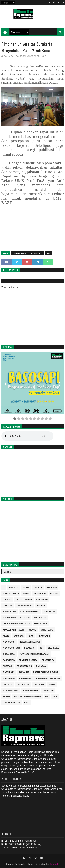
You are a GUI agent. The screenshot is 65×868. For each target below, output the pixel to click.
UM (47, 696)
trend (6, 696)
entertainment (24, 599)
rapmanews (26, 678)
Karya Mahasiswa (30, 611)
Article (38, 587)
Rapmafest (9, 678)
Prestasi (8, 666)
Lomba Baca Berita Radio (17, 623)
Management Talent (14, 630)
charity (7, 599)
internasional (25, 605)
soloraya (39, 684)
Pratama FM (48, 660)
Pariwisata (9, 660)
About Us (13, 587)
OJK (42, 648)
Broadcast (40, 593)
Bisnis (26, 593)
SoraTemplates (25, 864)
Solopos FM (23, 684)
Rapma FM (24, 672)
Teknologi (48, 690)
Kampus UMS (10, 611)
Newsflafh (44, 636)
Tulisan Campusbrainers (27, 696)
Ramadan (41, 666)
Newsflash (37, 253)
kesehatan (49, 611)
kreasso (25, 617)
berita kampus (20, 253)
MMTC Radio (47, 630)
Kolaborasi (10, 617)
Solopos (8, 684)
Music (6, 636)
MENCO (33, 630)
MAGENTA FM (41, 623)
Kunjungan (40, 617)
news (31, 636)
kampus (41, 605)
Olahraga (53, 648)
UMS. (27, 702)
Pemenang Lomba (28, 660)
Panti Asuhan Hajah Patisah (34, 654)
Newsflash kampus (30, 642)
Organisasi (9, 654)
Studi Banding (11, 690)
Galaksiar (42, 599)
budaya (54, 593)
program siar (24, 666)
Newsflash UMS (12, 648)
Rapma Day (9, 672)
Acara (26, 587)
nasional (18, 636)
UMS (48, 253)
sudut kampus (30, 690)
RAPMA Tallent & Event (46, 672)
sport (52, 684)
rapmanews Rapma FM (48, 678)
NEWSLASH (30, 648)
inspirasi (8, 605)
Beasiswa (52, 587)
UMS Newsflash (12, 702)
